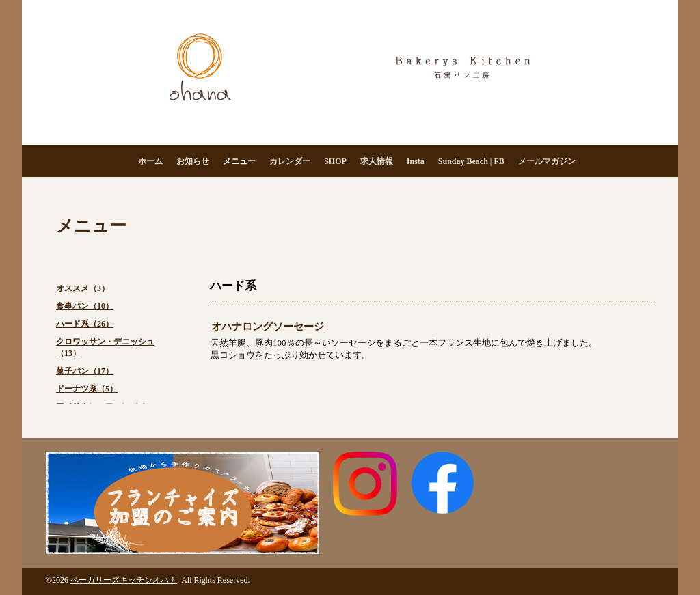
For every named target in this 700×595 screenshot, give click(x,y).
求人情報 (377, 161)
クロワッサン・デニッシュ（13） (105, 347)
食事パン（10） (85, 306)
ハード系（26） (85, 324)
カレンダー (290, 161)
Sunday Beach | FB (471, 161)
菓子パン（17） (85, 371)
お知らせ (193, 161)
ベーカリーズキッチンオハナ (124, 580)
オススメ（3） (83, 288)
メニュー (239, 161)
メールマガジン (547, 161)
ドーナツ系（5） (87, 389)
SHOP (335, 161)
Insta (416, 161)
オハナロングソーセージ (268, 327)
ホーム (150, 161)
